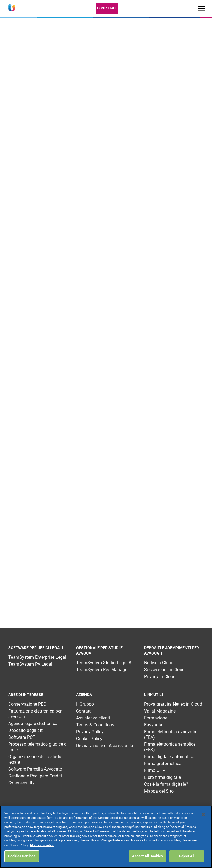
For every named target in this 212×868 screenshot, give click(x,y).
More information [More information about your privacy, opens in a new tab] (42, 845)
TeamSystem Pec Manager (102, 670)
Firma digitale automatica (169, 757)
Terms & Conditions (95, 725)
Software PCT (22, 737)
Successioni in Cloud (164, 670)
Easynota (153, 725)
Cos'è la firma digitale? (166, 784)
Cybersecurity (21, 783)
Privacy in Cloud (160, 677)
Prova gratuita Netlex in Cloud (173, 704)
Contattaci (107, 8)
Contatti (84, 711)
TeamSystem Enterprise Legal (37, 657)
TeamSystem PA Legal (30, 664)
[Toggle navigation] (202, 8)
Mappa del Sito (159, 791)
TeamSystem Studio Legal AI (104, 663)
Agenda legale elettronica (33, 723)
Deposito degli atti (26, 730)
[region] (106, 837)
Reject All (187, 856)
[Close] (203, 814)
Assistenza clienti (93, 718)
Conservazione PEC (27, 704)
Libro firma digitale (162, 777)
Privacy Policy (90, 732)
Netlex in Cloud (159, 663)
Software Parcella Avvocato (35, 769)
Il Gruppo (85, 704)
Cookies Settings (22, 856)
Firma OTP (155, 770)
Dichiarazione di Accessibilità (105, 746)
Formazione (156, 718)
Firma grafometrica (163, 764)
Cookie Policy (89, 739)
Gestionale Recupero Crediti (35, 776)
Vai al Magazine (160, 711)
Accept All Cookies (148, 856)
